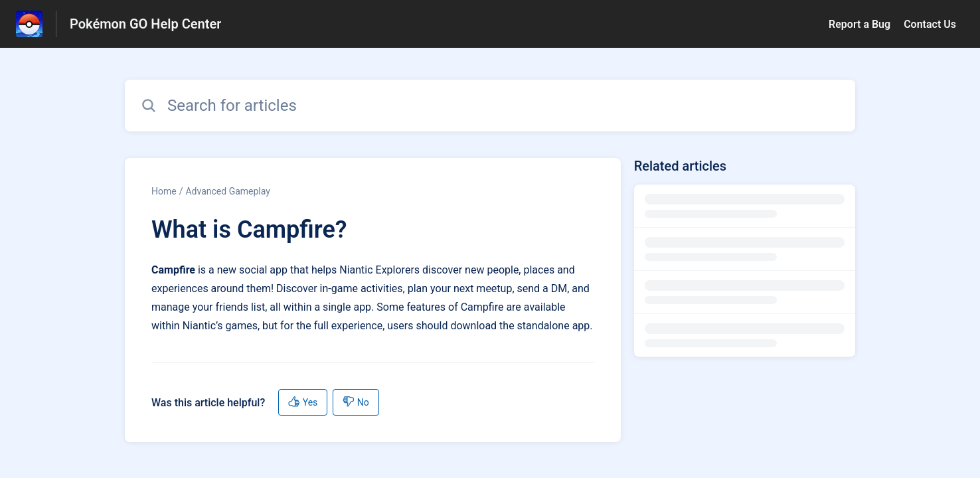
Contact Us (930, 24)
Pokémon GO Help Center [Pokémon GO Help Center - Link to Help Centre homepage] (145, 24)
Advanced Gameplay (227, 191)
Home (164, 191)
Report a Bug (859, 24)
